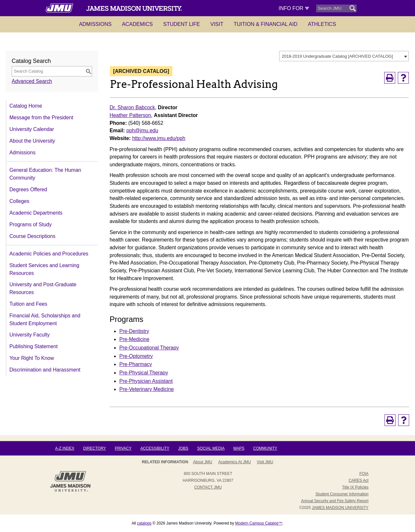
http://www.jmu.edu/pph (159, 138)
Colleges (19, 201)
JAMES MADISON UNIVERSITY (340, 508)
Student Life (182, 24)
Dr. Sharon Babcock (132, 107)
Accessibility (155, 448)
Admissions (95, 24)
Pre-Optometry (136, 356)
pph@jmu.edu (142, 130)
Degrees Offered (28, 189)
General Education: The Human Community (45, 174)
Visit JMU (265, 462)
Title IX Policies (355, 487)
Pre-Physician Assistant (146, 381)
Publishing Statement (34, 346)
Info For (294, 8)
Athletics (322, 24)
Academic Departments (36, 213)
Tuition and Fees (28, 304)
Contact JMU (208, 487)
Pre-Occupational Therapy (149, 348)
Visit (217, 24)
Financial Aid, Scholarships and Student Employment (45, 319)
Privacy (123, 448)
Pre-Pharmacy (136, 364)
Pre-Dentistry (134, 331)
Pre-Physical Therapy (144, 373)
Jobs (183, 448)
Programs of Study (30, 225)
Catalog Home (26, 106)
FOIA (364, 474)
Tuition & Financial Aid (266, 24)
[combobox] (344, 56)
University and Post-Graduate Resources (43, 288)
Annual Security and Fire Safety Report (335, 501)
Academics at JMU (235, 462)
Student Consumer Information (342, 494)
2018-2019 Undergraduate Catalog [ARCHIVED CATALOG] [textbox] (337, 56)
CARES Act (358, 480)
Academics (137, 24)
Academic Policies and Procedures (49, 254)
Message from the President (41, 118)
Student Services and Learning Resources (44, 269)
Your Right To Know (32, 358)
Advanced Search (32, 81)
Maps (239, 448)
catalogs (144, 523)
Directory (95, 448)
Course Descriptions (32, 236)
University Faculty (30, 335)
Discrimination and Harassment (45, 370)
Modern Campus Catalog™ (259, 523)
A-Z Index (65, 448)
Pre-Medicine (134, 339)
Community (265, 448)
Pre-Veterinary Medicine (147, 389)
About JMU (202, 462)
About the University (32, 141)
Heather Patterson (130, 115)
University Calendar (32, 129)
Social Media (211, 448)
